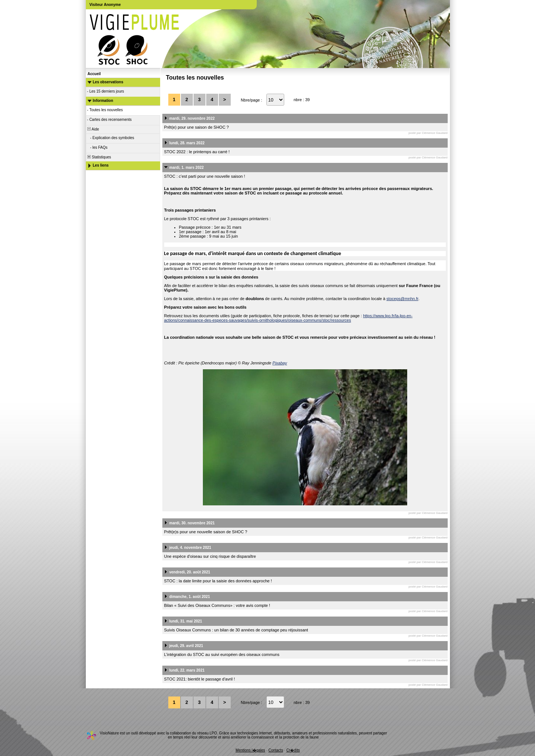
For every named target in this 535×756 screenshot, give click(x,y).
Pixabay (280, 363)
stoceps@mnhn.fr (402, 299)
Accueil (94, 74)
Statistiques (99, 157)
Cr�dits (293, 750)
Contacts (275, 750)
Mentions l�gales (250, 750)
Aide (93, 129)
